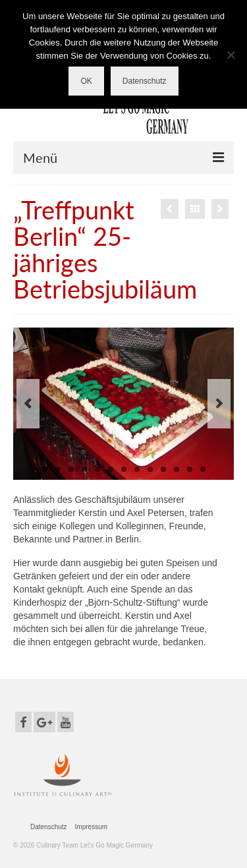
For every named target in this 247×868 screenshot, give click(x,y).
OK (86, 81)
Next (219, 404)
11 (177, 469)
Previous (28, 404)
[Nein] (231, 55)
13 (203, 469)
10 (163, 469)
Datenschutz (145, 81)
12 (190, 469)
